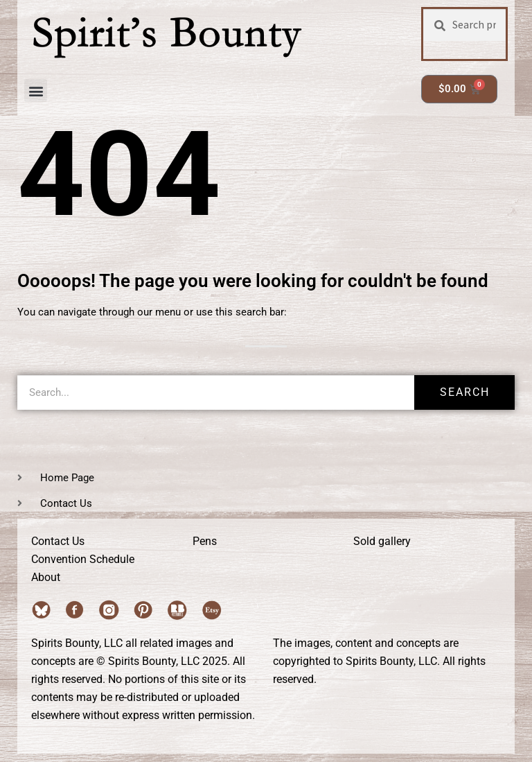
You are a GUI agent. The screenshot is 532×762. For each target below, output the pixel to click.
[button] (36, 90)
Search (465, 392)
